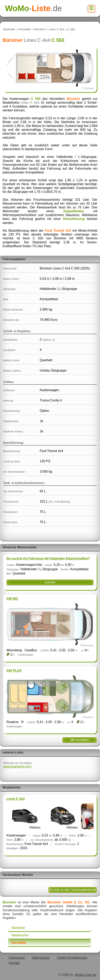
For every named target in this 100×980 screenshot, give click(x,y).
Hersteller (25, 30)
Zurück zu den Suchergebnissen (73, 890)
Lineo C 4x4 (56, 30)
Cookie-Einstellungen (72, 958)
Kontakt (14, 963)
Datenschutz (41, 958)
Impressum (17, 958)
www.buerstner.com (17, 766)
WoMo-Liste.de (86, 975)
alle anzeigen (80, 740)
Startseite (9, 30)
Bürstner (40, 30)
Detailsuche (20, 935)
